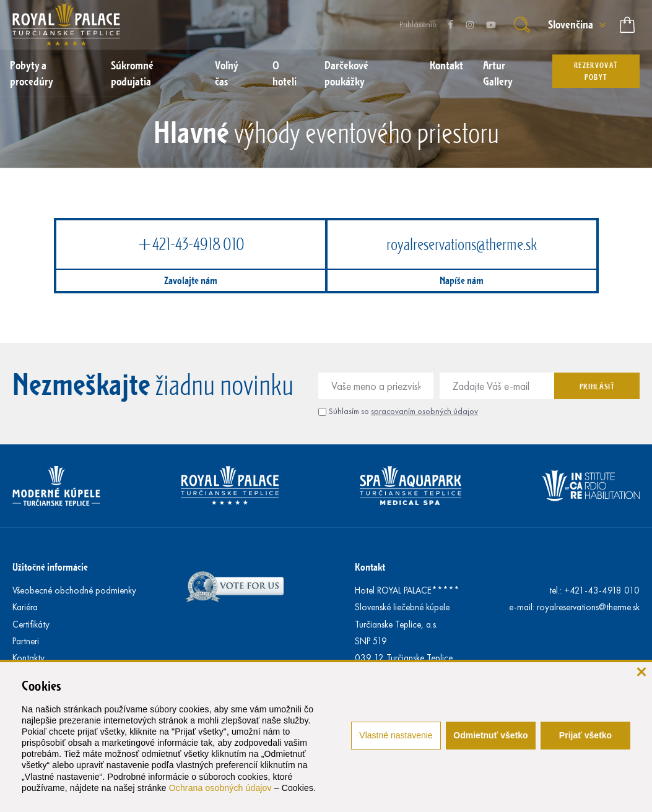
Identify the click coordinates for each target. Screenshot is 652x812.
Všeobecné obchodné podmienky (74, 590)
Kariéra (25, 607)
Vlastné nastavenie (396, 735)
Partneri (26, 641)
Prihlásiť (597, 386)
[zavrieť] (641, 671)
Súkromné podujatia (132, 73)
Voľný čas (227, 73)
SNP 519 (371, 641)
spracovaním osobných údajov (424, 411)
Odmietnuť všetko (490, 735)
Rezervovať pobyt (596, 71)
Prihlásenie (418, 24)
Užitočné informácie (50, 567)
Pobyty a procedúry (32, 73)
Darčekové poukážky (346, 73)
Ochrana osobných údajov (220, 788)
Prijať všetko (585, 735)
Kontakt (446, 65)
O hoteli (285, 73)
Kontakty (28, 658)
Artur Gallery (498, 73)
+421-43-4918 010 (191, 244)
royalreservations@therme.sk (462, 244)
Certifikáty (31, 624)
